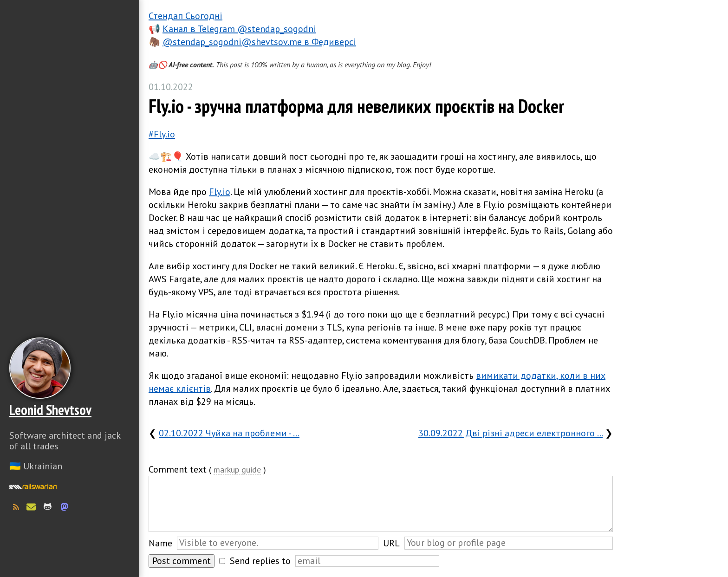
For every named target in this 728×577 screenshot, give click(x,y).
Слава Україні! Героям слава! (70, 554)
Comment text (178, 469)
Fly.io (220, 192)
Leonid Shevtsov (50, 410)
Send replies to (260, 561)
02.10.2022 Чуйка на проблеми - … (229, 433)
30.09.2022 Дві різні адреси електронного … (510, 433)
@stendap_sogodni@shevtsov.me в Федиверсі (259, 42)
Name (160, 543)
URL (391, 543)
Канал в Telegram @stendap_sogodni (239, 29)
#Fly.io (162, 134)
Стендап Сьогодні (185, 16)
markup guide (237, 470)
